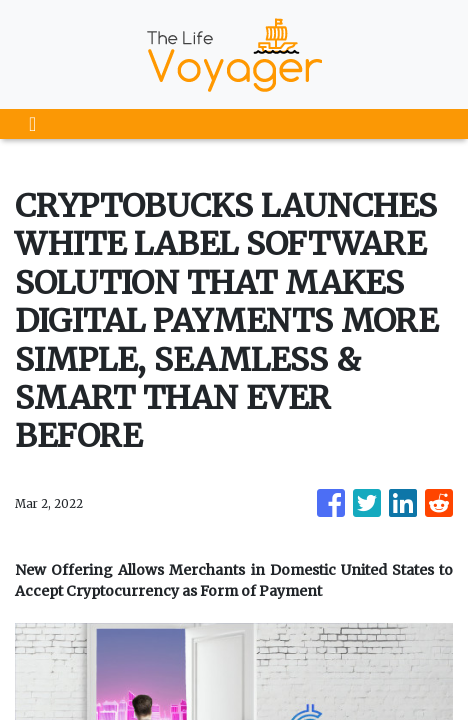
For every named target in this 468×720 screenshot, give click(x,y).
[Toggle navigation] (32, 124)
